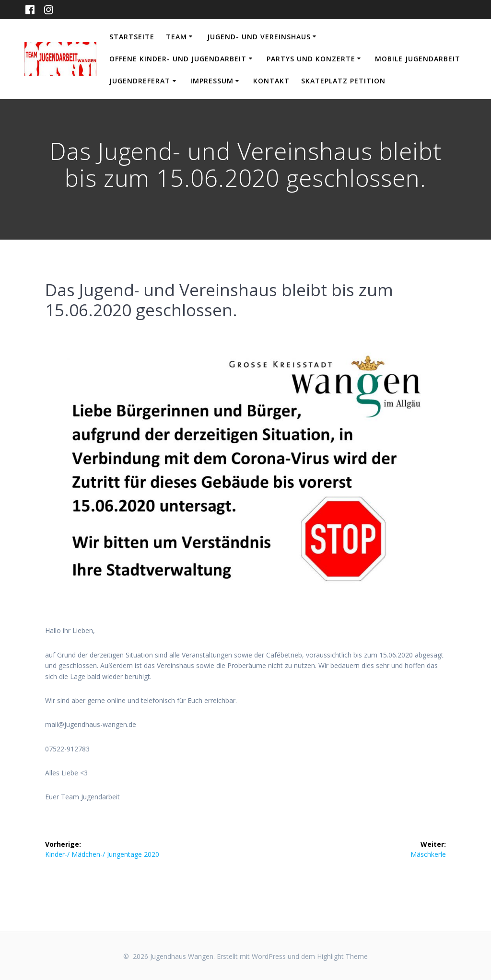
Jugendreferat (140, 81)
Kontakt (271, 81)
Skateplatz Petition (343, 81)
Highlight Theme (342, 956)
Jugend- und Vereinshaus (259, 37)
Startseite (132, 37)
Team (176, 37)
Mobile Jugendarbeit (418, 59)
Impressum (212, 81)
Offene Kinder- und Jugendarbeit (178, 59)
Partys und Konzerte (311, 59)
